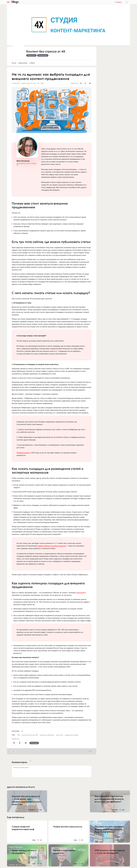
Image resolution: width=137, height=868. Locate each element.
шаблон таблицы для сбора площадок (52, 546)
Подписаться (31, 55)
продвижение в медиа (71, 735)
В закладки (34, 743)
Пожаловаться (43, 55)
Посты (14, 63)
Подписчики (23, 63)
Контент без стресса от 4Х (46, 52)
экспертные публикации (47, 735)
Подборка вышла (23, 453)
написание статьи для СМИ (30, 735)
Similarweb (80, 593)
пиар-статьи (60, 735)
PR (22, 731)
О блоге (32, 63)
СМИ (19, 735)
